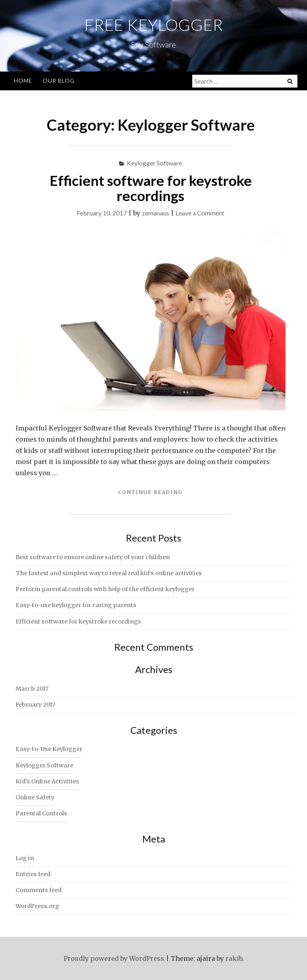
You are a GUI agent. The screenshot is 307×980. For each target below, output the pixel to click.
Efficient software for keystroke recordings (151, 188)
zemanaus (155, 213)
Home (23, 81)
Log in (25, 858)
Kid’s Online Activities (47, 781)
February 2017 (35, 705)
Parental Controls (41, 813)
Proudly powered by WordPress (114, 958)
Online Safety (35, 797)
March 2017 (32, 689)
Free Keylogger (154, 25)
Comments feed (39, 890)
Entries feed (33, 874)
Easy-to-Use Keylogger (49, 749)
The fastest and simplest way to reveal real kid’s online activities (109, 573)
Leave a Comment (200, 213)
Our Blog (59, 81)
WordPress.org (37, 906)
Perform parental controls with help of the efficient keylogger (105, 589)
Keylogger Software (154, 163)
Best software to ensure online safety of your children (93, 557)
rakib (234, 958)
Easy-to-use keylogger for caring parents (76, 605)
